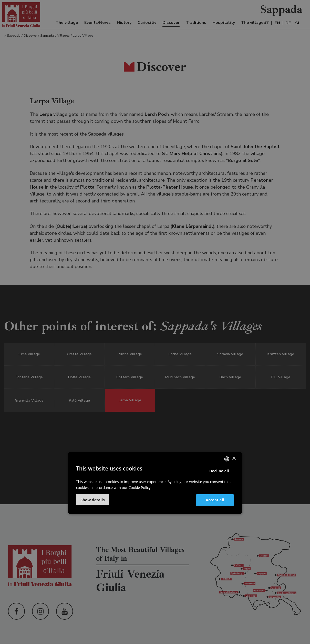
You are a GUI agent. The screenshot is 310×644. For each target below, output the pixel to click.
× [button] (234, 459)
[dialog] (155, 322)
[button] (93, 500)
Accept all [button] (215, 500)
